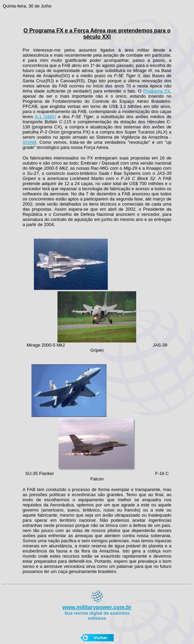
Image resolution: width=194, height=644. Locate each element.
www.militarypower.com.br (97, 607)
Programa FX (157, 91)
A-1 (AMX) (45, 117)
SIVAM (29, 142)
